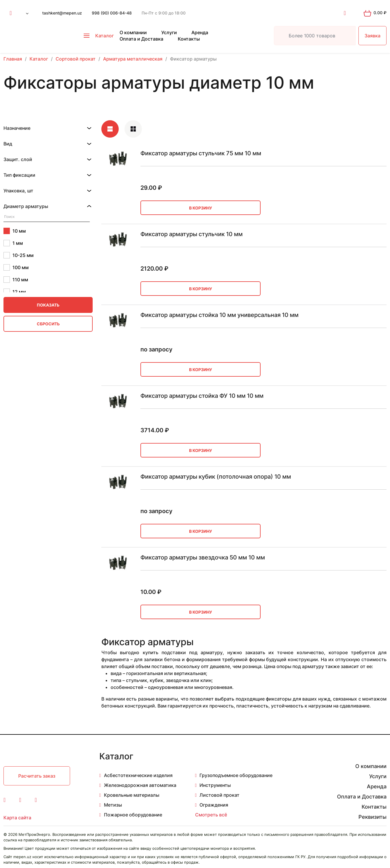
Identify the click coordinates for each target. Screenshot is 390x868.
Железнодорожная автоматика (140, 785)
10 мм (15, 231)
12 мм (15, 292)
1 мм (13, 243)
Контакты (189, 39)
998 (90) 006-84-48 (112, 13)
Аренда (200, 32)
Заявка (372, 36)
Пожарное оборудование (133, 815)
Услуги (169, 32)
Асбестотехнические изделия (138, 775)
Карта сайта (17, 818)
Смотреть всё (211, 815)
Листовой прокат (219, 795)
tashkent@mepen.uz (62, 13)
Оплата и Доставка (141, 39)
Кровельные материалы (132, 795)
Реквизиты (372, 817)
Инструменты (215, 785)
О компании (133, 32)
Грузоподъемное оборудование (236, 775)
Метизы (113, 805)
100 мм (16, 267)
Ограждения (214, 805)
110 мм (16, 280)
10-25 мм (19, 255)
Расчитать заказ (37, 776)
